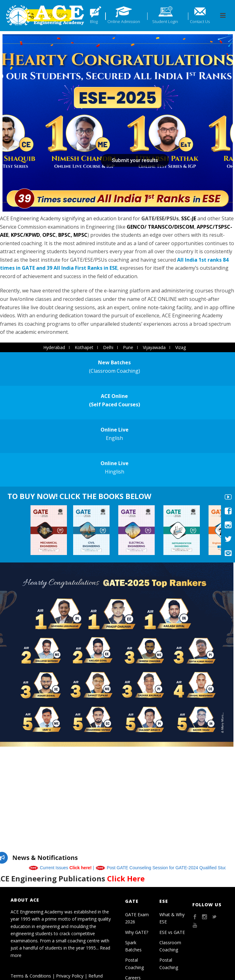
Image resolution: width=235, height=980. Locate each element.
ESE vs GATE (172, 932)
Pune (128, 348)
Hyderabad (54, 348)
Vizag (181, 348)
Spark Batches (133, 946)
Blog (94, 21)
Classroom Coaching (170, 946)
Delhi (108, 348)
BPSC (64, 235)
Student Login (165, 21)
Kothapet (84, 348)
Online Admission (124, 21)
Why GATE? (137, 932)
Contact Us (200, 21)
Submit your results (135, 160)
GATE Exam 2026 (137, 918)
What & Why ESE (172, 918)
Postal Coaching (134, 964)
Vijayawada (154, 348)
